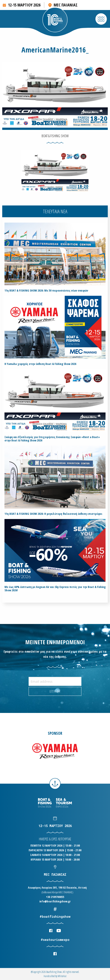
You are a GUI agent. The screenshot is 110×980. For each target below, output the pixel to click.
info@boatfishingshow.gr (55, 901)
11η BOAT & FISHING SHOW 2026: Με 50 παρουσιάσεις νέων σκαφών (46, 291)
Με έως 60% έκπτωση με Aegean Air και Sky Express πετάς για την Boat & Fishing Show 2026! (55, 589)
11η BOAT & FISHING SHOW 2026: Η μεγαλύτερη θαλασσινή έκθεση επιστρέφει (53, 514)
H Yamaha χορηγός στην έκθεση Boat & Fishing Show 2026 (40, 364)
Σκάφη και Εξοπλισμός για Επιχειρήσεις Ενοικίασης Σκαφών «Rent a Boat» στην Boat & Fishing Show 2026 (52, 439)
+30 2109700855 (55, 897)
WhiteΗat (62, 976)
